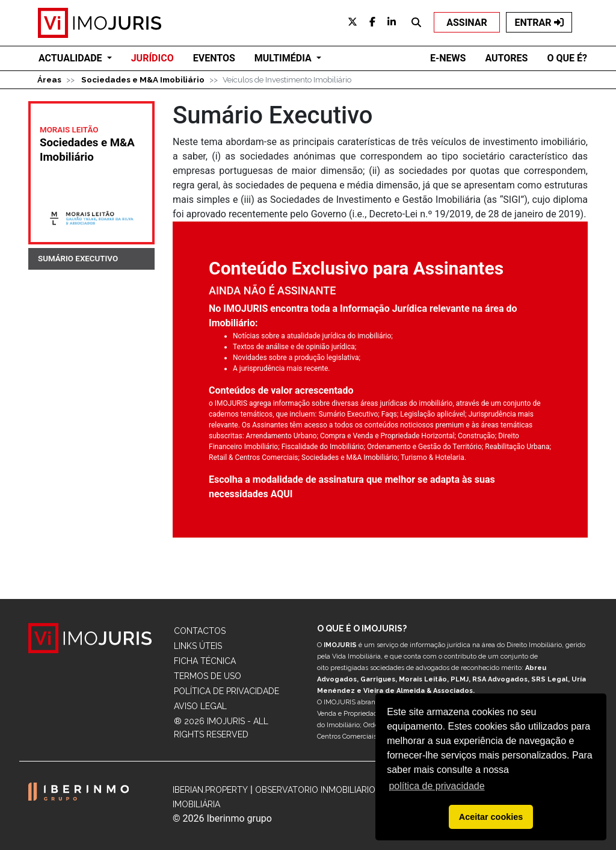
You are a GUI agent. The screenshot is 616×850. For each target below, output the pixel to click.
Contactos (200, 631)
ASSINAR (467, 23)
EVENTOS (214, 58)
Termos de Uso (208, 676)
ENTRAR (539, 23)
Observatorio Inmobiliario (315, 790)
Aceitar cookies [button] (491, 817)
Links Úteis (198, 646)
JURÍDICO (152, 58)
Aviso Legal (200, 706)
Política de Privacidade (226, 691)
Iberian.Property (210, 790)
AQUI (282, 494)
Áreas (49, 79)
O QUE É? (567, 58)
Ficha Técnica (205, 661)
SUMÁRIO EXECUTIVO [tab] (78, 259)
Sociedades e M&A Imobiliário (143, 79)
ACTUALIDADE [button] (72, 58)
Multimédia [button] (284, 58)
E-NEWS (448, 58)
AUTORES (506, 58)
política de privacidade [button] (436, 786)
